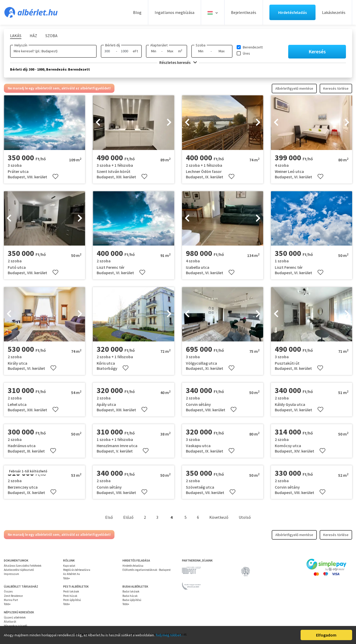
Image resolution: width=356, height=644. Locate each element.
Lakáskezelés (334, 12)
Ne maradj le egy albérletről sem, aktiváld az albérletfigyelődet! (59, 88)
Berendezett (253, 47)
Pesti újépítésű (72, 600)
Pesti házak (70, 596)
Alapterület (159, 45)
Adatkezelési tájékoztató (19, 570)
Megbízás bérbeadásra (77, 570)
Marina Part (11, 600)
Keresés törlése (336, 88)
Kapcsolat (69, 566)
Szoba (201, 45)
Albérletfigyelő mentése (294, 88)
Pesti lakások (71, 591)
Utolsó (245, 517)
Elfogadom (326, 635)
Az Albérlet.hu (72, 574)
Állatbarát (10, 622)
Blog (137, 12)
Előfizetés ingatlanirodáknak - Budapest (147, 570)
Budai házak (130, 596)
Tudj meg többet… (170, 635)
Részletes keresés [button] (178, 62)
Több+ (67, 578)
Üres (246, 53)
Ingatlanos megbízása (175, 12)
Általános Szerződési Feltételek (23, 566)
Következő (219, 517)
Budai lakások (131, 591)
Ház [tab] (33, 36)
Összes (8, 591)
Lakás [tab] (16, 36)
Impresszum (11, 574)
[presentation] (98, 123)
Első (109, 517)
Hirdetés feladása (133, 566)
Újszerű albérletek (15, 617)
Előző (128, 517)
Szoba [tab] (51, 36)
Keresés (317, 51)
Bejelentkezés (244, 12)
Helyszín (21, 45)
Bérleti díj (113, 45)
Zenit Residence (13, 596)
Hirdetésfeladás (292, 12)
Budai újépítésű (132, 600)
